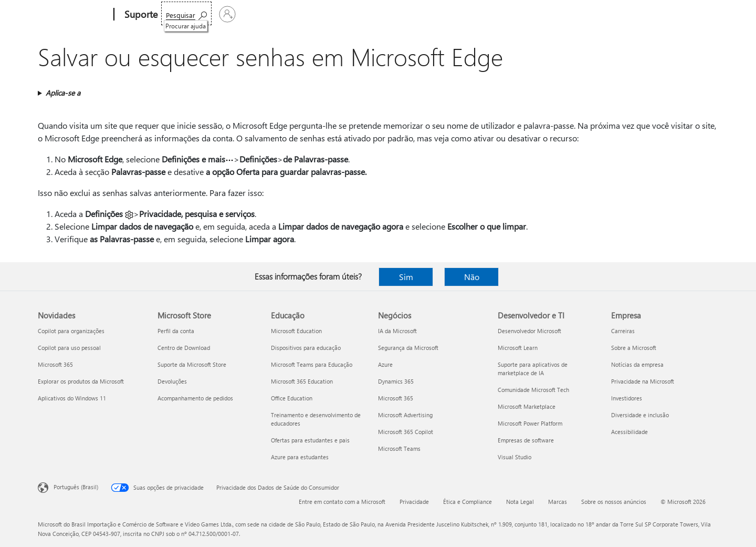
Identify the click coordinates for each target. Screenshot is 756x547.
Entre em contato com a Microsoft (342, 502)
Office (229, 14)
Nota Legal (520, 502)
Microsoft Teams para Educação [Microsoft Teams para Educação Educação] (312, 364)
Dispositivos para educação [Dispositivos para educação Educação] (306, 348)
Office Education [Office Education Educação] (292, 398)
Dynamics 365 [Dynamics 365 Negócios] (396, 381)
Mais (364, 14)
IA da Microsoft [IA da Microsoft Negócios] (397, 331)
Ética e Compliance (468, 502)
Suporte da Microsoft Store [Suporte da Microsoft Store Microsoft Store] (192, 364)
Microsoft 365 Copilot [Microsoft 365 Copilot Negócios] (406, 432)
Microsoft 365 (188, 14)
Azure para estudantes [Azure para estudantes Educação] (300, 457)
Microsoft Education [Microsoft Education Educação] (296, 331)
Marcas (558, 502)
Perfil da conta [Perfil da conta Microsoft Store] (176, 331)
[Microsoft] (74, 15)
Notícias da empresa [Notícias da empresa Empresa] (637, 364)
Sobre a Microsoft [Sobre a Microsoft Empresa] (634, 348)
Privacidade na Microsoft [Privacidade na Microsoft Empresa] (643, 381)
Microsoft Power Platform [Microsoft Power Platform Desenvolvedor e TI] (530, 423)
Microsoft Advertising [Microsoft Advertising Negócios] (405, 415)
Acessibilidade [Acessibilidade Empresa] (629, 432)
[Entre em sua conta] (692, 14)
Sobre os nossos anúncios (614, 502)
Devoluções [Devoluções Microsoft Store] (172, 381)
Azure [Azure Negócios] (385, 364)
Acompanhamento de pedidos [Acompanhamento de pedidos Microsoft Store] (195, 398)
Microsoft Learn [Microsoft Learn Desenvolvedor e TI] (518, 348)
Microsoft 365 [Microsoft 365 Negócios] (396, 398)
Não (472, 277)
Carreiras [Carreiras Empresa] (623, 331)
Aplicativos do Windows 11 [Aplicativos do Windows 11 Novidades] (72, 398)
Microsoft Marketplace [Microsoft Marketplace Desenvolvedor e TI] (527, 406)
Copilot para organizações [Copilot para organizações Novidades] (71, 331)
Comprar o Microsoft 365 (433, 14)
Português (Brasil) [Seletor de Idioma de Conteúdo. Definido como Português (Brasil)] (76, 487)
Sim (406, 277)
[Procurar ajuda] (638, 13)
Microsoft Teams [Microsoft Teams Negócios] (399, 448)
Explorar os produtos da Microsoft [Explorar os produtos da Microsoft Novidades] (81, 381)
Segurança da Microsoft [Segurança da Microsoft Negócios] (408, 348)
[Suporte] (140, 15)
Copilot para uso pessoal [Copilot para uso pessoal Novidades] (69, 348)
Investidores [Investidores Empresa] (627, 398)
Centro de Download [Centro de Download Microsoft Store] (184, 348)
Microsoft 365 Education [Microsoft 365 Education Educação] (302, 381)
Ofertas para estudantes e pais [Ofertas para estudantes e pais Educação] (310, 440)
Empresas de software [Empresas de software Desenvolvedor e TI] (526, 440)
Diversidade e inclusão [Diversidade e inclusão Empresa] (640, 415)
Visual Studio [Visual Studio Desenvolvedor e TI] (514, 457)
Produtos (266, 14)
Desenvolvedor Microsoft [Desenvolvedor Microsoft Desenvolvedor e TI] (529, 331)
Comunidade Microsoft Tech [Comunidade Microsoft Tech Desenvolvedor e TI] (533, 390)
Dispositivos (318, 14)
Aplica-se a (63, 93)
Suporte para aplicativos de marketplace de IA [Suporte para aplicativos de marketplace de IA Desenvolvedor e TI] (533, 369)
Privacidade (414, 502)
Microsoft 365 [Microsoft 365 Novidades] (55, 364)
